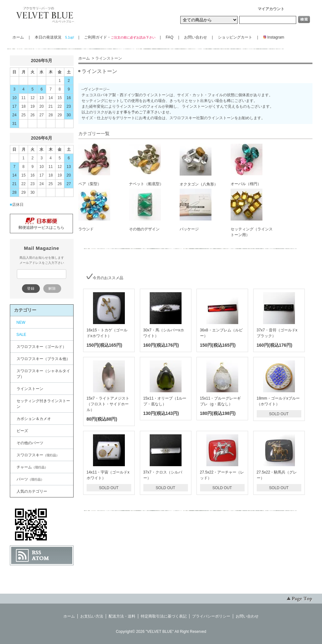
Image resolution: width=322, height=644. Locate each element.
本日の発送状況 (54, 37)
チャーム (32, 467)
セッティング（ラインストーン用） (252, 213)
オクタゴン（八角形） (199, 165)
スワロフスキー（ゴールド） (41, 347)
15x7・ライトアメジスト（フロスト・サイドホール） (108, 404)
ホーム (18, 37)
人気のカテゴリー (32, 491)
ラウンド (94, 210)
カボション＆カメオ (34, 419)
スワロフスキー (38, 455)
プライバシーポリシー (211, 616)
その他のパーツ (30, 443)
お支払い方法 (92, 616)
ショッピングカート (235, 37)
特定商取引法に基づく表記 (164, 616)
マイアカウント (271, 9)
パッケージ (196, 210)
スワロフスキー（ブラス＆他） (43, 359)
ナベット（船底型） (146, 165)
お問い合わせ (196, 37)
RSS (36, 553)
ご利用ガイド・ (119, 37)
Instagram (272, 37)
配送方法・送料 (122, 616)
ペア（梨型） (94, 165)
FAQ (169, 37)
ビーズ (22, 431)
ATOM (40, 558)
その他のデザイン (145, 210)
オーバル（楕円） (247, 165)
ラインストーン (30, 389)
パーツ (30, 479)
